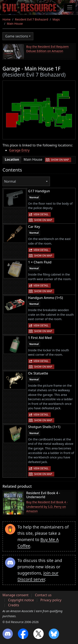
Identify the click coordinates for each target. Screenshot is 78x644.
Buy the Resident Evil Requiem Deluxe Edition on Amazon (47, 49)
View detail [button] (41, 214)
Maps (56, 19)
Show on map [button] (60, 160)
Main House (15, 24)
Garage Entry (19, 150)
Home (7, 19)
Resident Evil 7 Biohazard (32, 19)
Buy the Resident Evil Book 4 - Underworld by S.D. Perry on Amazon (47, 507)
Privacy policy (51, 600)
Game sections (17, 36)
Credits (14, 605)
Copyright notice (21, 600)
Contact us (43, 595)
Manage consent (15, 595)
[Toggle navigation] (70, 7)
